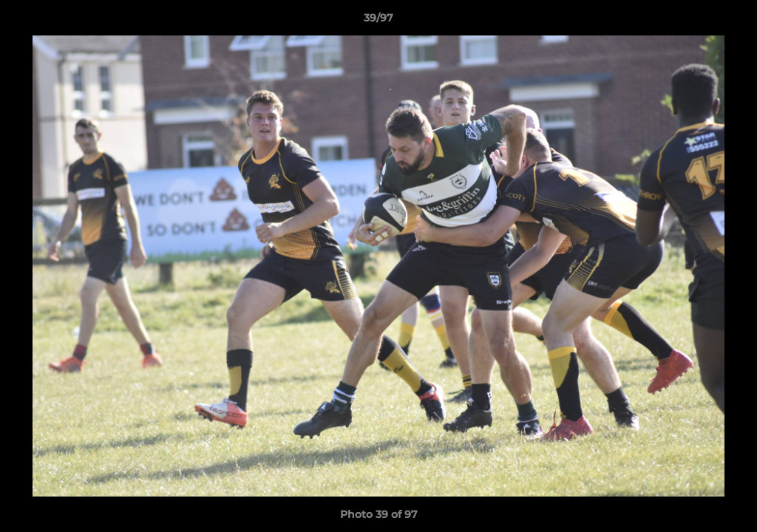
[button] (730, 21)
